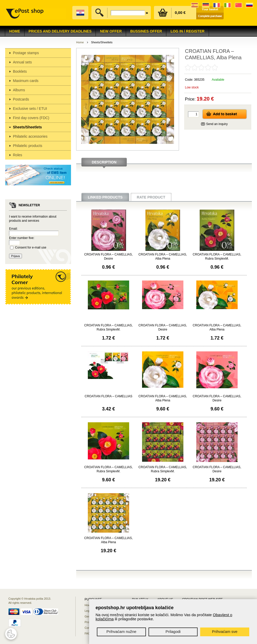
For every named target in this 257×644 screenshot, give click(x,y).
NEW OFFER (111, 31)
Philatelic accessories (30, 136)
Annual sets (22, 62)
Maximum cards (26, 81)
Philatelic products (28, 146)
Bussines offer (146, 31)
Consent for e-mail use (31, 247)
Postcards (21, 99)
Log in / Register (187, 31)
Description (104, 162)
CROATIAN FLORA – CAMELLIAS (109, 396)
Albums (19, 90)
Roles (18, 155)
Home (15, 31)
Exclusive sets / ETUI (30, 109)
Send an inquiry (217, 124)
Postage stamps (26, 53)
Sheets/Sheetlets (27, 127)
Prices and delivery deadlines (60, 31)
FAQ (88, 633)
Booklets (20, 71)
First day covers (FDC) (31, 118)
